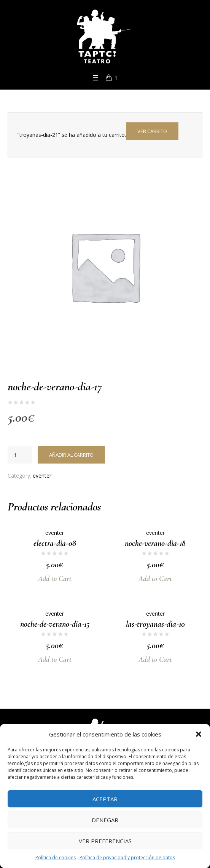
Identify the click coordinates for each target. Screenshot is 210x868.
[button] (199, 734)
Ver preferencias (105, 841)
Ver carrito (152, 131)
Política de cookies (56, 858)
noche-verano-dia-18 (155, 543)
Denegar (105, 820)
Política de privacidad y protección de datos (127, 858)
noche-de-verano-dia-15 (55, 624)
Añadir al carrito (71, 455)
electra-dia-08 (55, 543)
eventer (42, 476)
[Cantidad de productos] (20, 455)
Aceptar (105, 799)
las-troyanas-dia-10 (155, 624)
